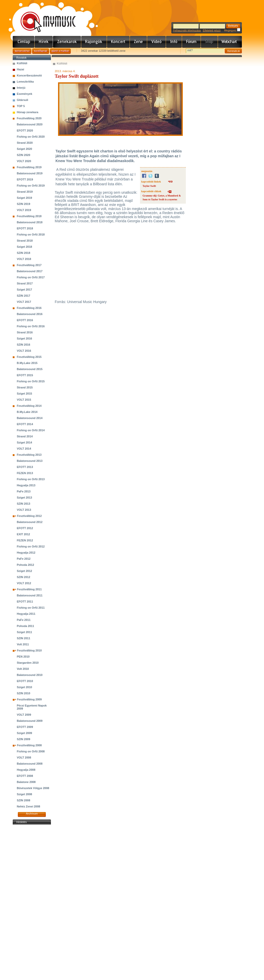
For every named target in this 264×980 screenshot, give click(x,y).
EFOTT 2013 (25, 467)
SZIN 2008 (24, 800)
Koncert (118, 42)
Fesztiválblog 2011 (29, 589)
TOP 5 (21, 106)
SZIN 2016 (24, 345)
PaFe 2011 (24, 620)
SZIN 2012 (24, 577)
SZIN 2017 (24, 296)
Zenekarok (67, 42)
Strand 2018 (25, 241)
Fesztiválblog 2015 (29, 357)
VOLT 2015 (24, 400)
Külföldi (22, 63)
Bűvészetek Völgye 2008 (33, 788)
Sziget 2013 (24, 498)
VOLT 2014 (24, 449)
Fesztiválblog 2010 (29, 650)
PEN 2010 (23, 657)
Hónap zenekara (27, 112)
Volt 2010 (23, 669)
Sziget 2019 (24, 198)
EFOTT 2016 (25, 320)
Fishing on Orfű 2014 (31, 430)
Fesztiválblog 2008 (29, 745)
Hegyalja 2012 (26, 553)
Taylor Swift (149, 186)
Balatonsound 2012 (30, 522)
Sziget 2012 (24, 571)
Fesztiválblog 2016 (29, 308)
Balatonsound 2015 (30, 369)
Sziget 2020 (24, 149)
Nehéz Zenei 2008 (29, 806)
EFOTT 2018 (25, 228)
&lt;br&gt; (117, 262)
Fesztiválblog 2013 (29, 455)
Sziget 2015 (24, 394)
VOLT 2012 (24, 583)
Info (174, 42)
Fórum (191, 42)
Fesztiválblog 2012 (29, 516)
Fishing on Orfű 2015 (31, 381)
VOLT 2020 (24, 161)
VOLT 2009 (24, 715)
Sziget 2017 (24, 290)
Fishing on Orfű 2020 (31, 137)
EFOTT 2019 (25, 179)
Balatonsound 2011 (30, 595)
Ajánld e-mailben (60, 51)
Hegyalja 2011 (26, 614)
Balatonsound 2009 (30, 721)
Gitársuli (23, 100)
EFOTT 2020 (25, 130)
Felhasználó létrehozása (187, 30)
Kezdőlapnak (41, 51)
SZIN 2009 (24, 739)
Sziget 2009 (24, 733)
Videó (157, 42)
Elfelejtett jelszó (212, 30)
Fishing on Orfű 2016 (31, 326)
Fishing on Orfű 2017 (31, 277)
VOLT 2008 (24, 757)
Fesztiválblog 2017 (29, 265)
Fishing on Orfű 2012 (31, 546)
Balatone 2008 (26, 782)
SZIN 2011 (24, 638)
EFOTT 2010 (25, 681)
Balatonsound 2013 (30, 461)
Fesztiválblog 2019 (29, 167)
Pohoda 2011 (25, 626)
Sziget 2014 (24, 442)
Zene (138, 42)
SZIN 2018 (24, 253)
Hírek (44, 42)
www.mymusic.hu (44, 17)
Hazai (20, 69)
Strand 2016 (25, 332)
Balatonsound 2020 (30, 124)
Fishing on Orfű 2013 (31, 479)
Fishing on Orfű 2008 (31, 751)
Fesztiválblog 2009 (29, 699)
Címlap (24, 42)
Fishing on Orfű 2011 (31, 608)
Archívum (32, 814)
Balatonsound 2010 (30, 675)
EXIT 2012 (23, 534)
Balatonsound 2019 (30, 173)
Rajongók (94, 42)
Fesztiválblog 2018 (29, 216)
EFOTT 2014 (25, 424)
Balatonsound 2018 (30, 222)
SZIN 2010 (24, 693)
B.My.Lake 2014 (27, 412)
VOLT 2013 (24, 510)
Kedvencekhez (22, 51)
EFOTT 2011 (25, 602)
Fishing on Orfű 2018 (31, 234)
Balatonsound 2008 (30, 764)
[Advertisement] (32, 902)
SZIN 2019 (24, 204)
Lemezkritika (25, 82)
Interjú (21, 88)
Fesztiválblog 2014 (29, 406)
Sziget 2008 (24, 794)
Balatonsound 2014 (30, 418)
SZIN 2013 (24, 504)
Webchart (230, 42)
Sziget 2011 (24, 632)
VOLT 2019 (24, 210)
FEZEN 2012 (25, 540)
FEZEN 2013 (25, 473)
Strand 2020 (25, 143)
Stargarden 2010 (28, 663)
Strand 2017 (25, 283)
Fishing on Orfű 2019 (31, 186)
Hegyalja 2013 (26, 485)
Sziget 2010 (24, 687)
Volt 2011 (23, 644)
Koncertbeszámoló (29, 75)
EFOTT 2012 (25, 528)
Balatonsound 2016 (30, 314)
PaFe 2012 (24, 559)
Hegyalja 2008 (26, 770)
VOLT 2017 (24, 302)
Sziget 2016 (24, 338)
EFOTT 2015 (25, 375)
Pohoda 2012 (25, 565)
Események (25, 94)
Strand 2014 (25, 436)
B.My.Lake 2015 (27, 363)
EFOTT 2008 (25, 776)
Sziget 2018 (24, 247)
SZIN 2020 (24, 155)
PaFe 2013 (24, 491)
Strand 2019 (25, 192)
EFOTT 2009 (25, 727)
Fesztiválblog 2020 (29, 118)
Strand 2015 (25, 387)
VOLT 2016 (24, 351)
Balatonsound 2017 (30, 271)
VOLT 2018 (24, 259)
